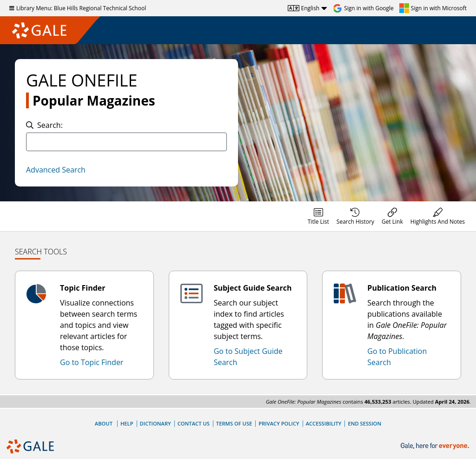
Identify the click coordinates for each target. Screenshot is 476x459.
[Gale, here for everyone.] (436, 446)
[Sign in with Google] (363, 8)
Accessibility (324, 423)
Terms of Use (234, 423)
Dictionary (155, 423)
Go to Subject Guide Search (248, 357)
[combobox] (126, 142)
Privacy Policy (279, 423)
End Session (364, 423)
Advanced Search (56, 170)
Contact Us (194, 423)
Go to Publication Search (397, 357)
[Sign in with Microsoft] (433, 8)
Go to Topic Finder (92, 362)
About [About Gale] (104, 423)
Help (127, 423)
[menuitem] (318, 216)
